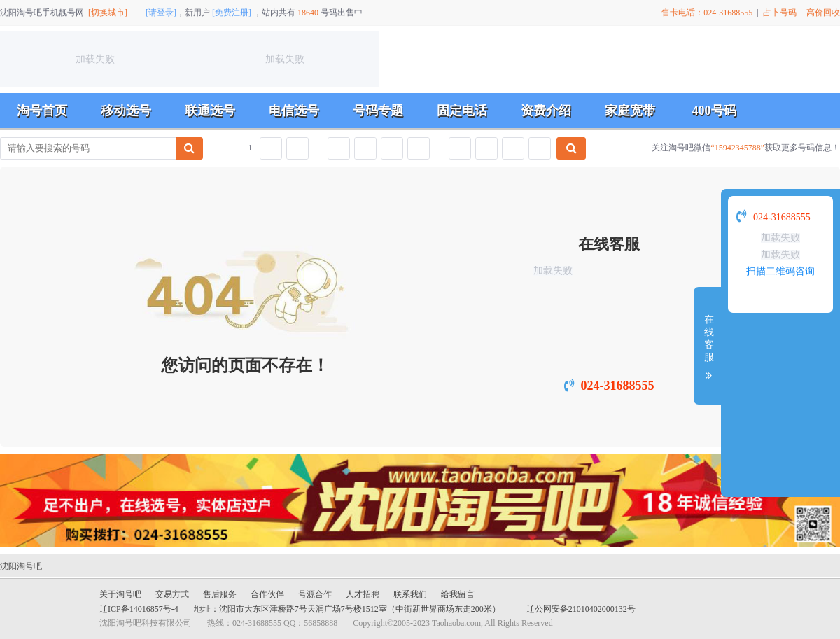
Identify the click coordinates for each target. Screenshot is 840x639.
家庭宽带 (630, 111)
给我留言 (458, 594)
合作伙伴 (267, 594)
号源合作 (315, 594)
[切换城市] (108, 13)
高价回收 (823, 13)
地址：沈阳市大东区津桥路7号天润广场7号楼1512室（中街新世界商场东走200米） (347, 609)
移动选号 (126, 111)
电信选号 (294, 111)
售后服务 (220, 594)
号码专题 (378, 111)
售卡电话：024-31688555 (707, 13)
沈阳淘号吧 (21, 566)
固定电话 (462, 111)
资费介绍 (546, 111)
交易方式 (172, 594)
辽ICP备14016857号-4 (139, 609)
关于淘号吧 (120, 594)
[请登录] (161, 13)
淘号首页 (42, 111)
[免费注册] (232, 13)
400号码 (714, 111)
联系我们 (410, 594)
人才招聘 (363, 594)
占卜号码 (780, 13)
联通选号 (210, 111)
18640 (308, 13)
